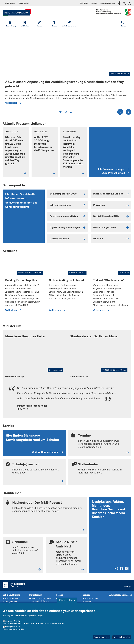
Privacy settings (67, 600)
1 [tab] (60, 112)
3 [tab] (71, 112)
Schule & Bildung (11, 595)
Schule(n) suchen (91, 599)
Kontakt (88, 602)
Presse (60, 595)
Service (86, 595)
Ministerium (36, 595)
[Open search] (123, 24)
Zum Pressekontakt (116, 173)
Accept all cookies (122, 637)
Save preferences (102, 637)
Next (129, 112)
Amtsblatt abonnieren (121, 595)
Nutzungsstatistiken (13, 627)
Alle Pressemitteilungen (113, 169)
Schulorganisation (11, 599)
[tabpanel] (67, 68)
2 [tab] (66, 112)
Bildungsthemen (11, 602)
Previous (120, 112)
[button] (108, 3)
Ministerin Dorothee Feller (41, 599)
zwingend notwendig (13, 621)
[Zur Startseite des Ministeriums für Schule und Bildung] (17, 13)
